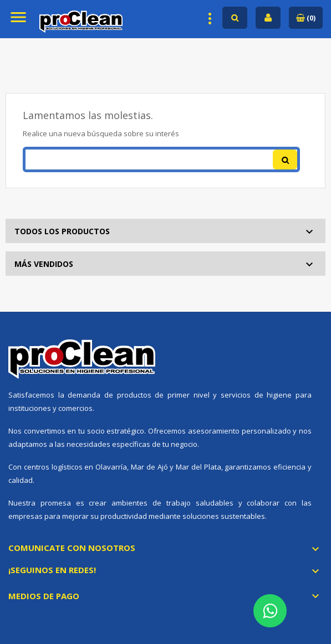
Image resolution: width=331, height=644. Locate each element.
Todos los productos (62, 231)
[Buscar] (161, 159)
